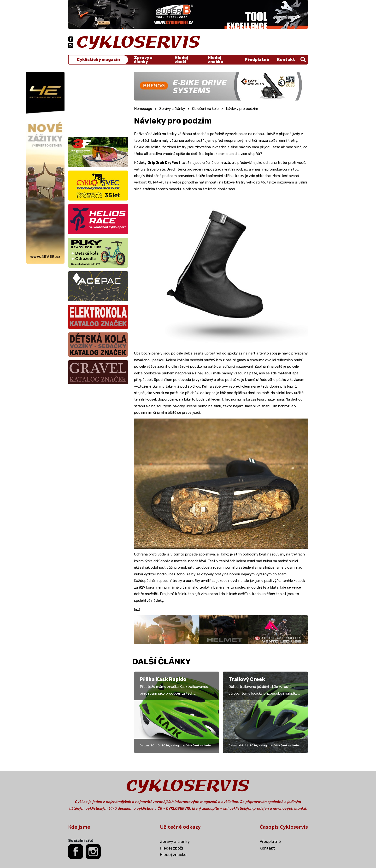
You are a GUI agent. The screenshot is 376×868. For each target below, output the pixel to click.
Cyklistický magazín (98, 60)
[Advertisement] (98, 102)
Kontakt (286, 59)
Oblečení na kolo (205, 109)
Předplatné (257, 59)
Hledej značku (215, 60)
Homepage (143, 109)
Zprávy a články (143, 60)
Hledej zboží (181, 60)
